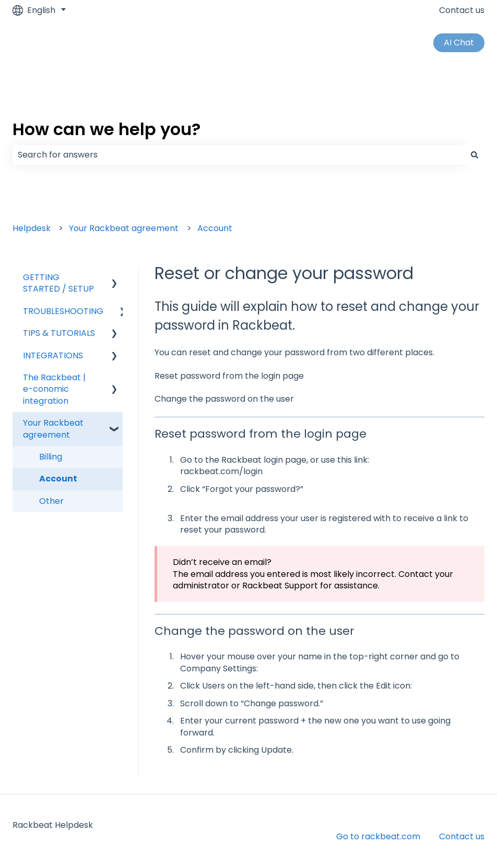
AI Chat (459, 43)
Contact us (462, 10)
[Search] (475, 155)
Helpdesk (32, 228)
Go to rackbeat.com (378, 836)
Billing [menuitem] (51, 457)
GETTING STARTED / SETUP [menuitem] (58, 283)
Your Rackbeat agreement (124, 228)
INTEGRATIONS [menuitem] (53, 355)
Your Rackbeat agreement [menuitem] (53, 429)
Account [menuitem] (58, 479)
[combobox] (239, 155)
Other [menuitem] (51, 501)
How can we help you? (106, 129)
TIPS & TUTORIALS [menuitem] (59, 333)
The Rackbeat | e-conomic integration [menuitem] (54, 389)
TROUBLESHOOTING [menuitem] (63, 311)
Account (215, 228)
